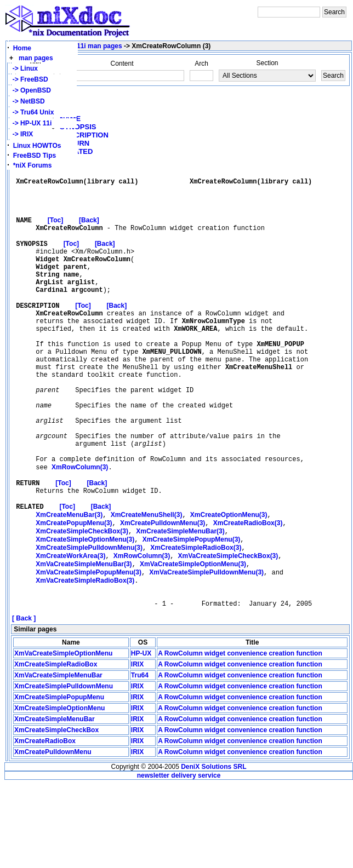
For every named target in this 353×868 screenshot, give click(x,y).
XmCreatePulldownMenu (53, 836)
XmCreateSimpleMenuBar (55, 803)
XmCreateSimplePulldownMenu (64, 770)
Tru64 (140, 759)
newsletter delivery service (179, 859)
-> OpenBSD (30, 90)
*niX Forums (33, 165)
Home (22, 48)
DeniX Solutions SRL (213, 850)
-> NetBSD (27, 101)
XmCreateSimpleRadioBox (56, 748)
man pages (36, 58)
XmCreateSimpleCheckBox (56, 814)
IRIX (137, 748)
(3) (80, 529)
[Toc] (55, 231)
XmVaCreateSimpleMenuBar (58, 759)
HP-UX (141, 737)
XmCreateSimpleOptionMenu (59, 792)
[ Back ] (24, 702)
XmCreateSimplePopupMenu (59, 781)
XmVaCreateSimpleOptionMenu (63, 737)
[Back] (89, 231)
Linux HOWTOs (37, 146)
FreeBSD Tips (35, 156)
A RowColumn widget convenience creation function (240, 737)
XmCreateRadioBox (45, 825)
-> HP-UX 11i (30, 123)
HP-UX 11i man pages (88, 46)
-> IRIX (21, 134)
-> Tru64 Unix (31, 112)
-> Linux (23, 68)
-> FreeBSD (29, 79)
